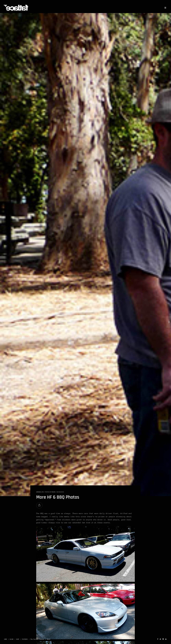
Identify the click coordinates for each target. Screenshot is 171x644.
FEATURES (25, 639)
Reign (53, 492)
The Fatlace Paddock (37, 639)
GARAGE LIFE (40, 492)
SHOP (18, 639)
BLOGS (12, 639)
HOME (6, 639)
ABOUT (49, 639)
